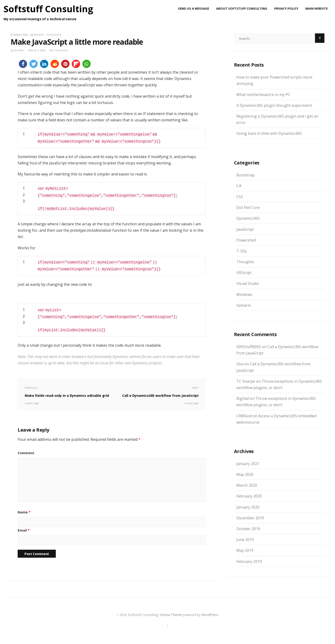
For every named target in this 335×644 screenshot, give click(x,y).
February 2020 (249, 496)
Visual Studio (248, 283)
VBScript (244, 273)
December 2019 (250, 518)
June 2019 (245, 540)
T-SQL (242, 251)
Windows (244, 294)
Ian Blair (19, 50)
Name (24, 512)
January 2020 (248, 507)
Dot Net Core (248, 207)
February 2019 (249, 561)
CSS (240, 197)
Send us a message (194, 8)
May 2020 (245, 474)
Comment (26, 453)
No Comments (59, 50)
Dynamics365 (19, 35)
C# (239, 186)
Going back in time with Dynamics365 (269, 133)
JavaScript (37, 35)
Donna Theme (171, 615)
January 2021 (248, 464)
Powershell (246, 240)
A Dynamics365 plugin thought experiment (274, 105)
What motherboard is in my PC (263, 95)
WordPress (210, 615)
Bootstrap (245, 175)
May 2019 (245, 550)
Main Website (317, 8)
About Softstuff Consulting (242, 8)
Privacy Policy (286, 8)
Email (24, 530)
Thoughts (54, 35)
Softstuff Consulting (48, 9)
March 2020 (247, 485)
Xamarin (244, 305)
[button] (23, 64)
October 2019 (248, 529)
